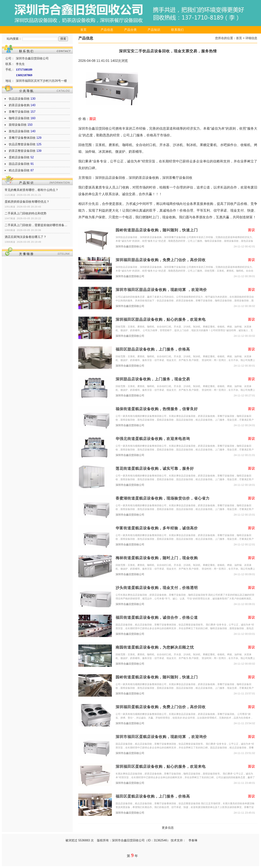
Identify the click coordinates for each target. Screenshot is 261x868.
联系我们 (177, 30)
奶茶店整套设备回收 (22, 151)
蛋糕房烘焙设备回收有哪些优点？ (27, 202)
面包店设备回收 (19, 131)
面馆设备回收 (18, 125)
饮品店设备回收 (19, 99)
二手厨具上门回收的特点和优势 (26, 213)
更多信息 (168, 828)
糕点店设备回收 (19, 170)
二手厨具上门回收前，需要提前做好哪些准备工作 (37, 225)
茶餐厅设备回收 (19, 112)
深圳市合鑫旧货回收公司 (130, 247)
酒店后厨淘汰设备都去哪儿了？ (26, 237)
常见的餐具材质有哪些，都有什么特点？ (32, 190)
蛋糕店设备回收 (19, 157)
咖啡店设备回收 (19, 118)
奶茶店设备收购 (19, 105)
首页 (84, 30)
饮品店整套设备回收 (22, 144)
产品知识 (154, 30)
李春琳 (193, 840)
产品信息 (107, 30)
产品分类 (130, 30)
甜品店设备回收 (19, 164)
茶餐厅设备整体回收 (22, 138)
